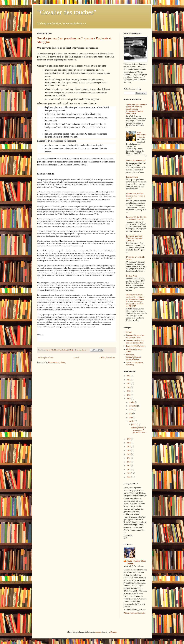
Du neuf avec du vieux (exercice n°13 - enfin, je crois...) (136, 196)
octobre (132, 402)
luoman (98, 632)
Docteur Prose (132, 276)
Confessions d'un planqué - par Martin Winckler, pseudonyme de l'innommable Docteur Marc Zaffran (136, 109)
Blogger (113, 632)
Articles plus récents (46, 358)
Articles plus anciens (107, 358)
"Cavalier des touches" (67, 12)
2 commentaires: (81, 350)
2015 (129, 454)
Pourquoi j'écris (132, 177)
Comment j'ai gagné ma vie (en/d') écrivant (135, 336)
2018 (129, 443)
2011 (129, 469)
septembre (133, 406)
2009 (129, 477)
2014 (129, 458)
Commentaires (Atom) (57, 362)
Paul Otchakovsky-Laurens (142, 135)
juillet (131, 410)
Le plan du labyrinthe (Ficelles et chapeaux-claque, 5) (134, 238)
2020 (129, 399)
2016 (129, 450)
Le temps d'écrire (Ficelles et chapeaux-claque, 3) (136, 218)
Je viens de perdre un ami (136, 160)
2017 (129, 446)
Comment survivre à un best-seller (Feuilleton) (135, 342)
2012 (129, 466)
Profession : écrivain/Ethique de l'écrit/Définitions (134, 357)
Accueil (76, 358)
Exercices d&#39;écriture (136, 346)
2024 (129, 383)
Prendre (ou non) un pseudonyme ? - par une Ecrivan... (138, 430)
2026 (129, 376)
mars (131, 417)
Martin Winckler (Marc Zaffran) (136, 562)
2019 (129, 439)
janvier (132, 421)
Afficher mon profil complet (135, 613)
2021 (129, 395)
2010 (129, 473)
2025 (129, 380)
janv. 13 (135, 424)
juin (131, 414)
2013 (129, 462)
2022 (129, 391)
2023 (129, 387)
